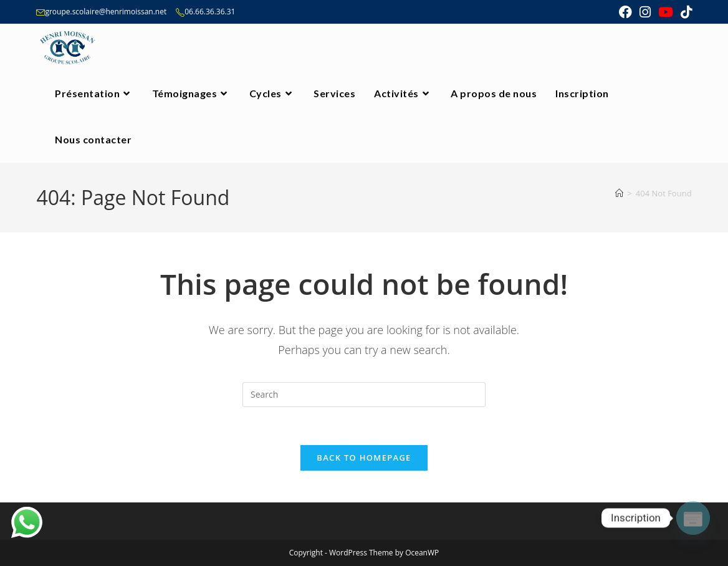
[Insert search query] (364, 395)
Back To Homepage (364, 458)
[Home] (619, 193)
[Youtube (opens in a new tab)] (666, 12)
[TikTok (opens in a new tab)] (684, 12)
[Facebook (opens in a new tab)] (625, 12)
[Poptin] (693, 518)
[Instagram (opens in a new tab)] (645, 12)
